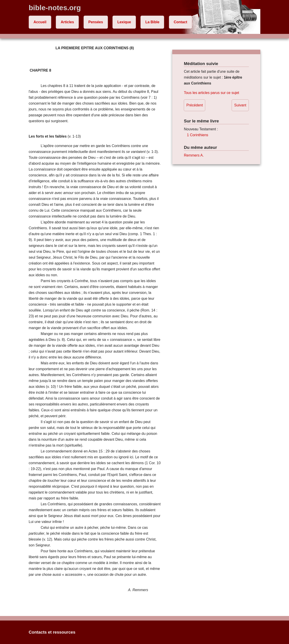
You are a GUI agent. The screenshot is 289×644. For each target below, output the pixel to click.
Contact (180, 22)
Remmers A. (194, 155)
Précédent (195, 105)
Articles (67, 22)
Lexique (124, 22)
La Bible (152, 22)
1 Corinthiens (198, 135)
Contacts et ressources (52, 632)
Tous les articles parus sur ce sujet (211, 93)
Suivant (240, 105)
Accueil (40, 22)
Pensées (96, 22)
